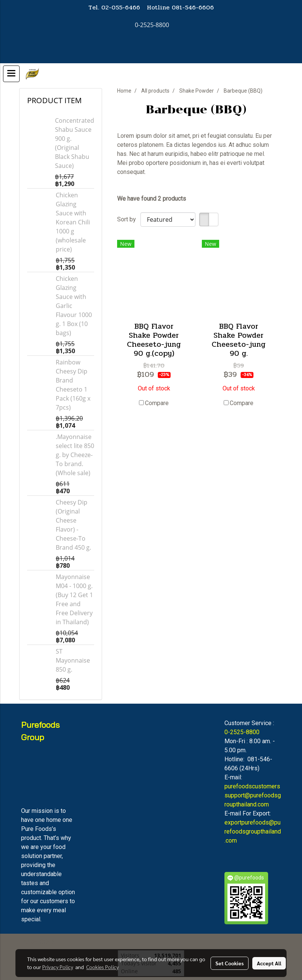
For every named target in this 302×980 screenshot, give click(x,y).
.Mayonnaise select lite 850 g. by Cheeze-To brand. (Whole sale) (75, 455)
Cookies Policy (102, 967)
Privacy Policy (58, 967)
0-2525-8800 (242, 732)
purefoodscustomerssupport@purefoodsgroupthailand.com (253, 795)
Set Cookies (230, 963)
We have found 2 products (152, 199)
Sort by (129, 219)
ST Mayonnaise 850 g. (73, 660)
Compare (157, 403)
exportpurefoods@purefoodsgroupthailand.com (253, 831)
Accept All (269, 963)
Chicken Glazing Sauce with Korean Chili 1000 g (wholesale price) (73, 222)
